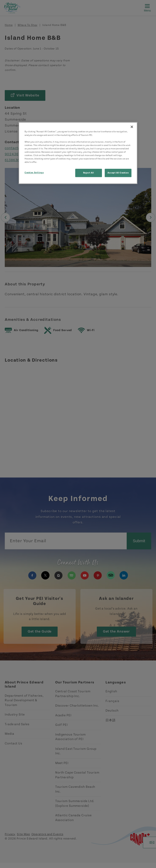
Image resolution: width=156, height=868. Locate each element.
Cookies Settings (34, 173)
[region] (78, 153)
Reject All (89, 173)
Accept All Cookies (118, 173)
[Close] (132, 127)
